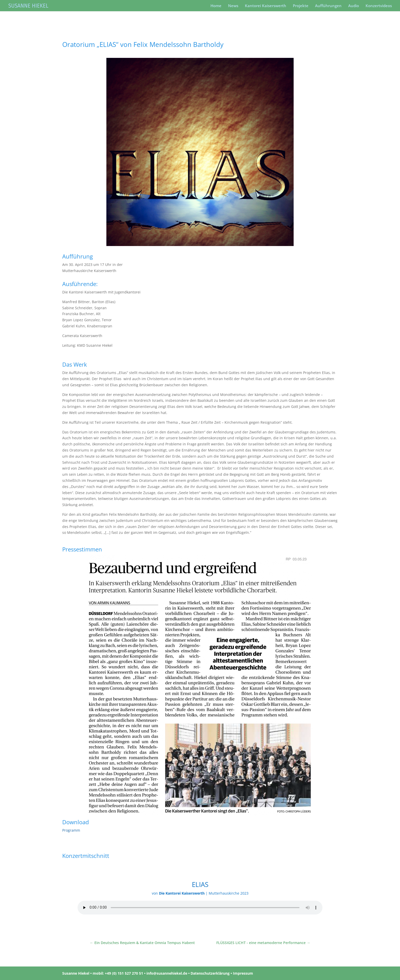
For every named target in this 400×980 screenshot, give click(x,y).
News (233, 6)
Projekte (301, 6)
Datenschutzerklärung (210, 973)
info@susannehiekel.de (167, 973)
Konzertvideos (379, 6)
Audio (354, 6)
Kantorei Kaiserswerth (266, 6)
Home (216, 6)
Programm (71, 830)
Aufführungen (328, 6)
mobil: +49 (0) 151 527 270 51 (118, 973)
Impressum (243, 973)
